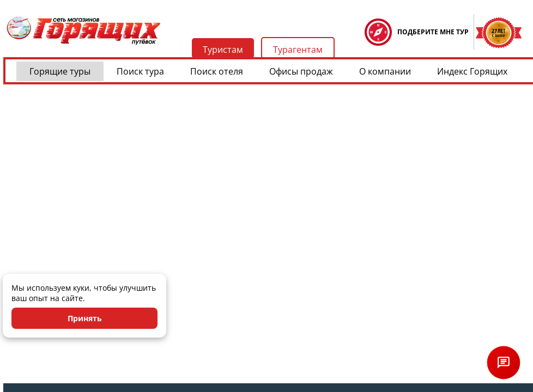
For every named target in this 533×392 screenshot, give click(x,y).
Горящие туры (60, 71)
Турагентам (298, 50)
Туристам (223, 50)
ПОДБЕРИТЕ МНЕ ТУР (433, 32)
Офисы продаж (301, 71)
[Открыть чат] (504, 363)
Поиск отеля (217, 71)
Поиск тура (140, 71)
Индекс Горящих (472, 71)
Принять (85, 318)
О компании (385, 71)
